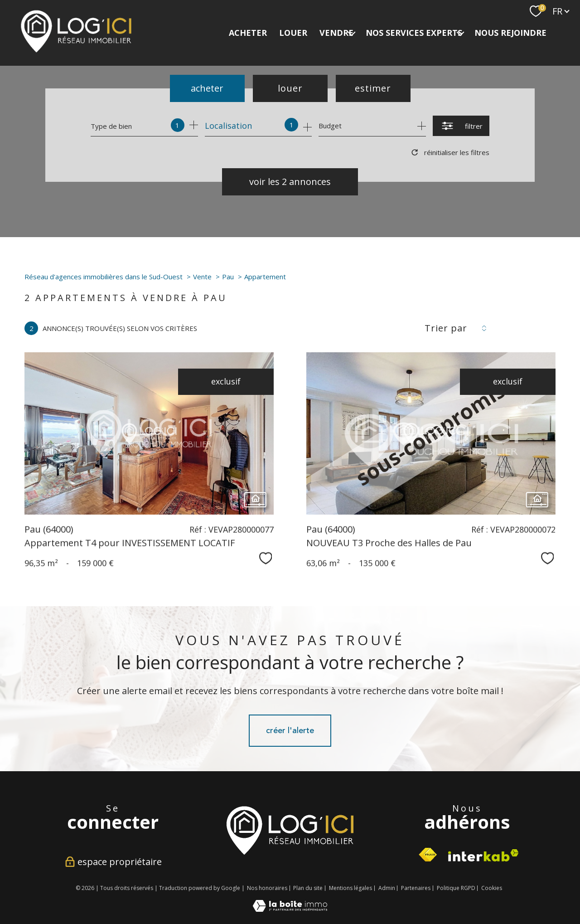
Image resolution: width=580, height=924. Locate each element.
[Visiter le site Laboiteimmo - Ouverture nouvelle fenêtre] (290, 909)
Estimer (373, 88)
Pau (228, 277)
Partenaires (416, 888)
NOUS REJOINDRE (510, 33)
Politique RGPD (456, 888)
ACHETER (248, 33)
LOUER (293, 33)
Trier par (446, 328)
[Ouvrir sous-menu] (352, 33)
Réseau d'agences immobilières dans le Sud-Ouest (104, 277)
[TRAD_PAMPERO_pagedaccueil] (76, 50)
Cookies (492, 888)
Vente (202, 277)
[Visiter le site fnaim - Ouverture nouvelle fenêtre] (428, 855)
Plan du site (308, 888)
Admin (387, 888)
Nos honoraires (267, 888)
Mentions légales (350, 888)
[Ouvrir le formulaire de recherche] (461, 126)
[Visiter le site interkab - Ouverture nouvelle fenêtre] (290, 830)
